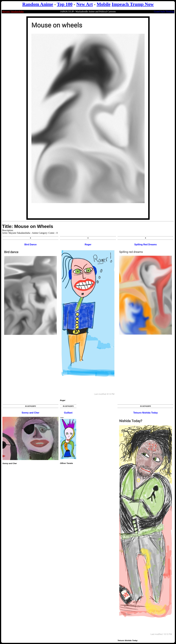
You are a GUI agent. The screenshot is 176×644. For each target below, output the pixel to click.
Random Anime (38, 4)
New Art (85, 4)
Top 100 (65, 4)
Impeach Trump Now (133, 4)
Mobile (104, 4)
